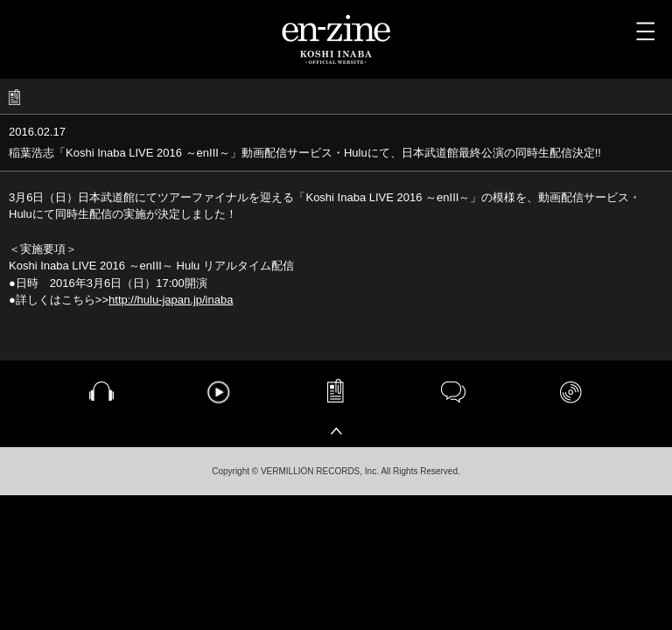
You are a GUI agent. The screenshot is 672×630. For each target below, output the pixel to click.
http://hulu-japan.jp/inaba (171, 300)
